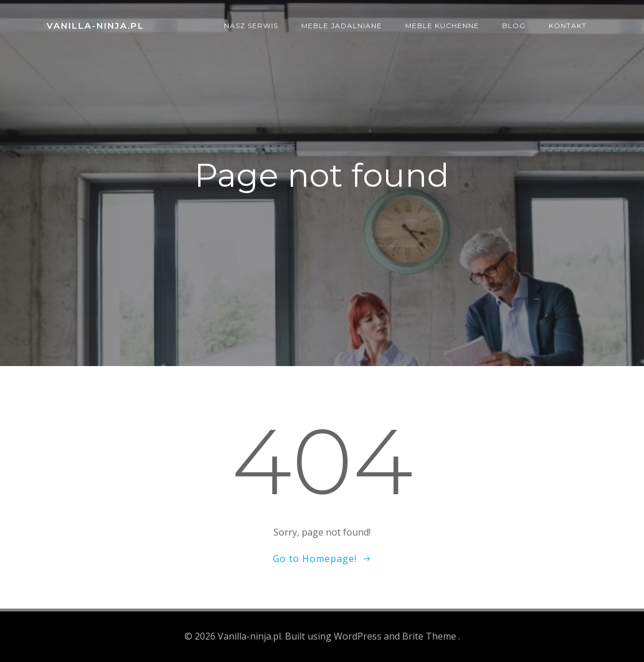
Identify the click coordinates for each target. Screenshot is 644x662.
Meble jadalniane (342, 26)
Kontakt (568, 26)
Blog (514, 26)
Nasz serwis (251, 26)
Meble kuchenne (442, 26)
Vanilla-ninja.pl (95, 26)
